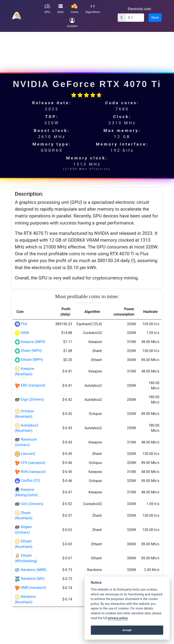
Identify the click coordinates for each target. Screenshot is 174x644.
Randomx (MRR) (34, 570)
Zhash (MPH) (31, 351)
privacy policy (118, 618)
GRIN (25, 333)
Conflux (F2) (30, 481)
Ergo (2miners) (32, 399)
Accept (127, 630)
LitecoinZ (28, 454)
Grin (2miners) (32, 504)
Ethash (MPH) (32, 360)
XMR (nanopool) (34, 588)
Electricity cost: (140, 9)
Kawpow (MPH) (33, 342)
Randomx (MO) (33, 579)
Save (155, 17)
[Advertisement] (86, 50)
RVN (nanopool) (33, 472)
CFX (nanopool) (33, 463)
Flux (24, 324)
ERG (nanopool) (33, 385)
